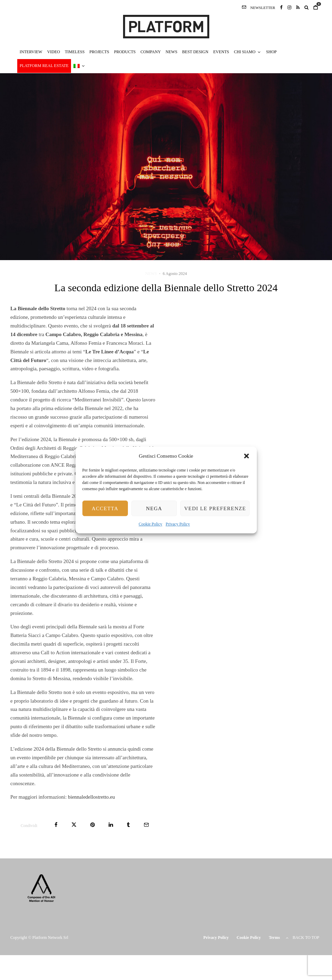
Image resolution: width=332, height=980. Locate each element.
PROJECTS (99, 52)
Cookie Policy (150, 524)
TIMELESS (75, 52)
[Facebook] (281, 7)
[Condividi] (56, 825)
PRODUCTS (125, 52)
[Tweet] (74, 825)
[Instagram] (289, 7)
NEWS (171, 52)
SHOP (271, 52)
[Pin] (93, 825)
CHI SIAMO (244, 52)
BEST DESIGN (195, 52)
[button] (247, 456)
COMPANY (150, 52)
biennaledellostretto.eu (91, 797)
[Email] (146, 825)
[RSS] (298, 7)
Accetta (105, 508)
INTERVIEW (31, 52)
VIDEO (54, 52)
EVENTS (221, 52)
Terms (274, 938)
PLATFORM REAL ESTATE (44, 66)
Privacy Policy (178, 524)
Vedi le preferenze (215, 508)
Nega (154, 508)
